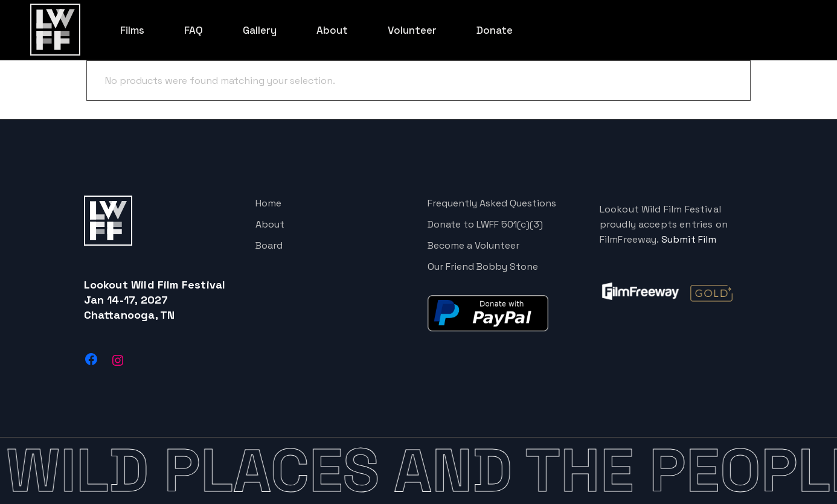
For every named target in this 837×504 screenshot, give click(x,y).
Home (268, 203)
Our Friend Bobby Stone (483, 266)
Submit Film (689, 239)
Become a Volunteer (473, 245)
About (270, 224)
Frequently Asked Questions (492, 203)
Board (269, 245)
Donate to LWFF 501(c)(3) (485, 224)
